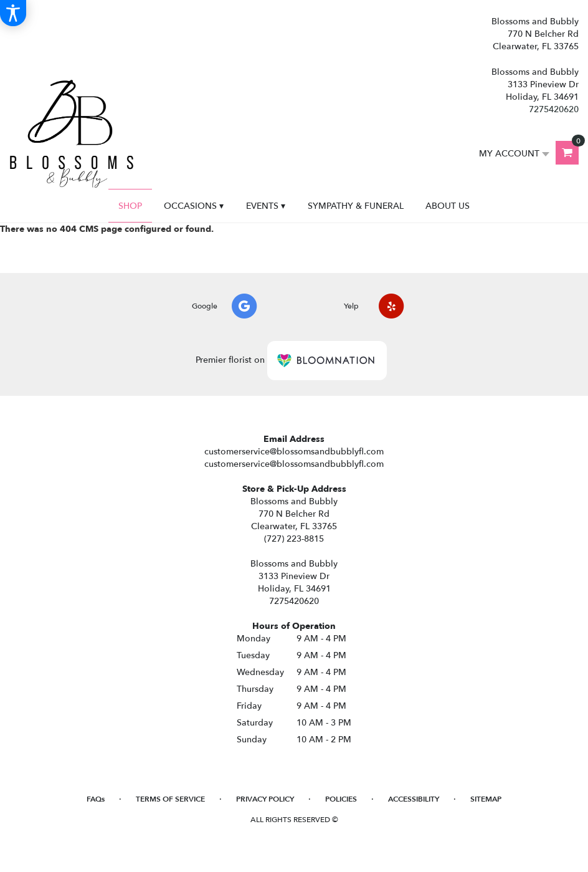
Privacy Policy (265, 799)
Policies (341, 799)
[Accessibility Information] (13, 13)
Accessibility (414, 799)
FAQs (96, 799)
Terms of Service (170, 799)
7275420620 (554, 109)
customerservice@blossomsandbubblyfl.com (294, 452)
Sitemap (486, 799)
